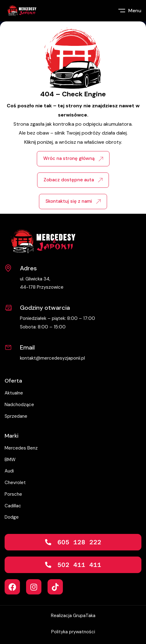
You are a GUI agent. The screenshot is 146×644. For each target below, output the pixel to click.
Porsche (13, 494)
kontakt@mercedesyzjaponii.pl (52, 358)
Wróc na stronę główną (73, 158)
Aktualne (14, 393)
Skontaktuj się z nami (73, 201)
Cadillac (13, 506)
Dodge (12, 517)
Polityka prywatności (73, 632)
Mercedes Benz (21, 448)
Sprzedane (16, 416)
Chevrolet (15, 483)
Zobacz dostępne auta (73, 180)
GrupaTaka (84, 616)
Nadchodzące (19, 405)
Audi (9, 471)
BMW (10, 460)
